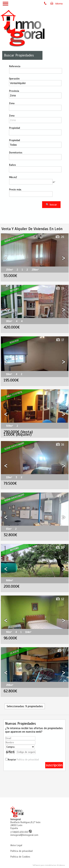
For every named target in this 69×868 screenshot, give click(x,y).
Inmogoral (16, 819)
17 (60, 340)
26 (60, 237)
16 (60, 445)
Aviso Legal (16, 845)
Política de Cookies (20, 857)
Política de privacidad (28, 760)
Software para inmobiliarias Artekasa (49, 865)
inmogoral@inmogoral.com (24, 835)
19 (60, 289)
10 (60, 548)
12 (60, 599)
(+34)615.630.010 (21, 832)
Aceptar (23, 760)
